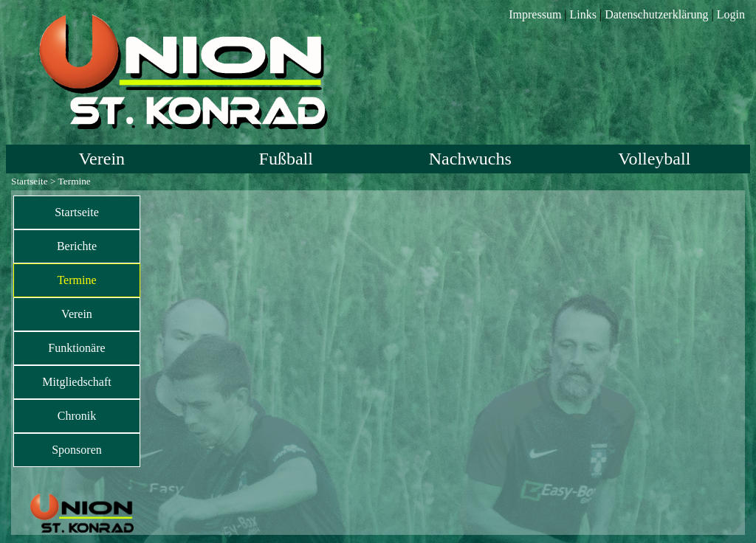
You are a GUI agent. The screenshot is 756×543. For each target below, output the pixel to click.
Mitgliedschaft (76, 382)
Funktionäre (76, 348)
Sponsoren (77, 450)
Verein (102, 159)
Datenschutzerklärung (656, 14)
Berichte (77, 246)
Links (583, 14)
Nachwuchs (470, 159)
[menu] (77, 331)
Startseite (30, 181)
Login (731, 14)
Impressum (535, 14)
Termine (76, 280)
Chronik (77, 416)
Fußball (286, 159)
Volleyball (654, 159)
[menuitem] (77, 212)
